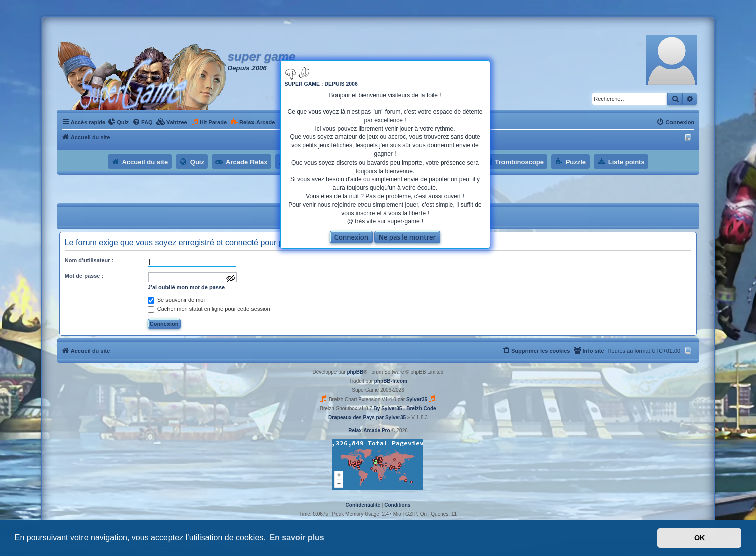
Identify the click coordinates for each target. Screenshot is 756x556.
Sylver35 (417, 399)
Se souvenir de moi (176, 300)
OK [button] (700, 538)
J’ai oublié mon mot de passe (186, 287)
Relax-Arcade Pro (369, 430)
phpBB (355, 372)
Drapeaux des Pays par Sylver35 (367, 417)
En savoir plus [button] (297, 538)
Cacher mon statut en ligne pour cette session (209, 309)
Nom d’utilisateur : (89, 260)
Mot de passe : (84, 276)
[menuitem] (118, 122)
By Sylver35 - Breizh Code (405, 408)
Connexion (351, 237)
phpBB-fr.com (391, 381)
